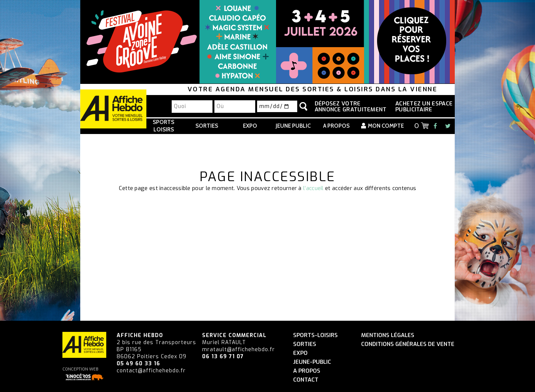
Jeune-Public (312, 362)
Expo (250, 126)
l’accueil (313, 188)
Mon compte (386, 126)
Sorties (207, 126)
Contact (306, 380)
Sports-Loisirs (315, 335)
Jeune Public (293, 126)
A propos (336, 126)
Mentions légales (388, 335)
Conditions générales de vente (408, 344)
